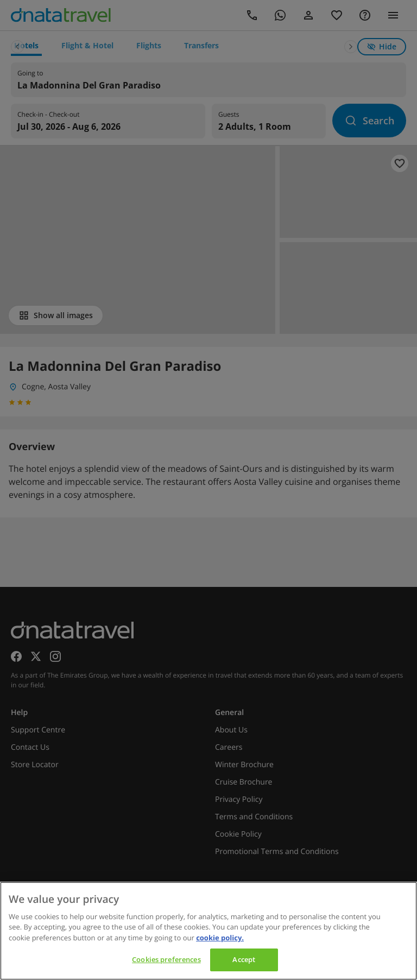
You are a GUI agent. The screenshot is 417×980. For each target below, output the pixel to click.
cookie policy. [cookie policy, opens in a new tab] (220, 938)
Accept (244, 959)
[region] (208, 931)
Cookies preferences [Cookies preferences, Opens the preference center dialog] (166, 959)
